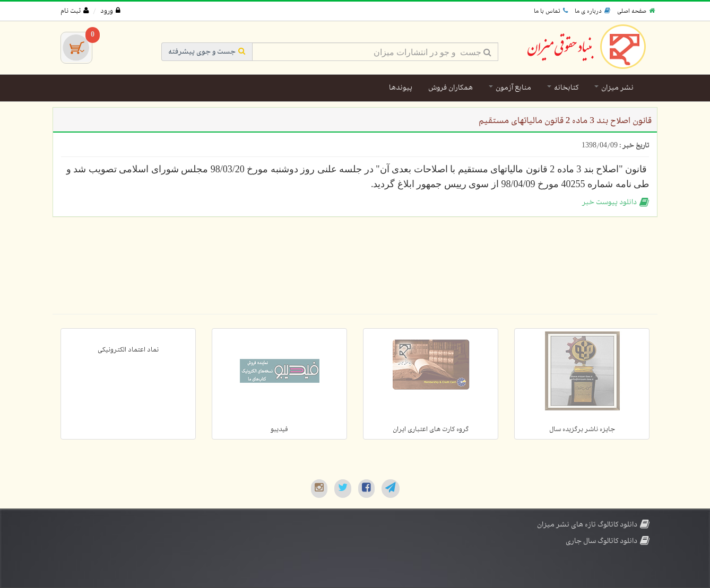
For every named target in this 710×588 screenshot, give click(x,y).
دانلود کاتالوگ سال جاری (608, 541)
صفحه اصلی (636, 11)
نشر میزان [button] (614, 88)
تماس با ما (551, 11)
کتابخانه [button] (563, 88)
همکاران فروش (451, 88)
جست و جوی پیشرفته (207, 52)
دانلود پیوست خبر (616, 202)
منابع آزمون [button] (510, 88)
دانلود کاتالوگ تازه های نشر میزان (593, 525)
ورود (110, 11)
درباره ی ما (592, 11)
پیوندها (401, 88)
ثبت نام (75, 11)
